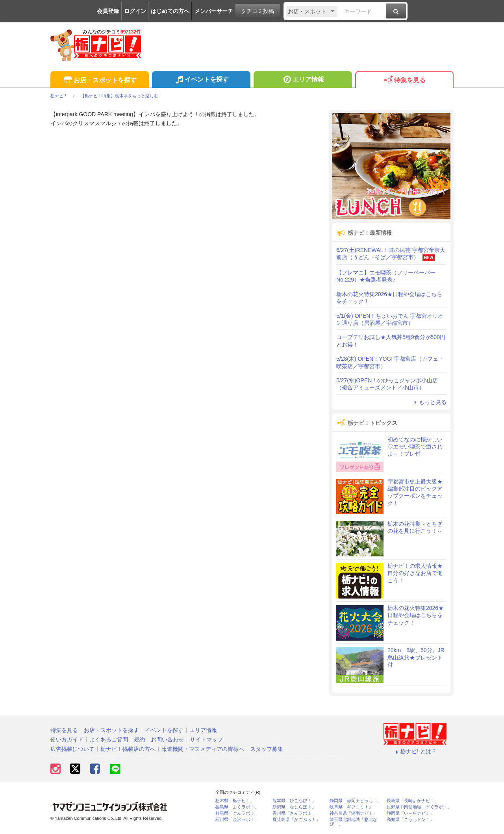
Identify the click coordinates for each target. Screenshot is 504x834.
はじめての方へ (170, 11)
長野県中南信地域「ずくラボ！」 (419, 807)
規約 (139, 739)
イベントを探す (201, 80)
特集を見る (404, 81)
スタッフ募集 (267, 749)
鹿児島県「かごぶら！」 (296, 820)
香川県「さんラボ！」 (294, 813)
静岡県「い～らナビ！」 (410, 813)
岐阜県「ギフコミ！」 (351, 807)
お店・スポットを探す (99, 81)
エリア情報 (303, 80)
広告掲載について (72, 749)
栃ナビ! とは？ (415, 751)
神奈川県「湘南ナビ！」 (353, 813)
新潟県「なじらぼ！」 (294, 807)
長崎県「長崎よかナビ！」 (413, 801)
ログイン (135, 11)
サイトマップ (206, 739)
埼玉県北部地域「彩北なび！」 (353, 822)
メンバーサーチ (214, 11)
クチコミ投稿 (258, 11)
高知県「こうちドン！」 (410, 820)
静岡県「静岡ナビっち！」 (356, 801)
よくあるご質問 (109, 739)
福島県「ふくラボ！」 (237, 807)
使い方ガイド (67, 739)
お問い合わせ (167, 739)
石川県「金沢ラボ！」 (237, 820)
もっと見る (429, 402)
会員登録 (108, 11)
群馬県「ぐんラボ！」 (237, 813)
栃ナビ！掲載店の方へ (128, 749)
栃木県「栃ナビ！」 (235, 801)
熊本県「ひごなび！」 (294, 801)
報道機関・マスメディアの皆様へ (203, 749)
